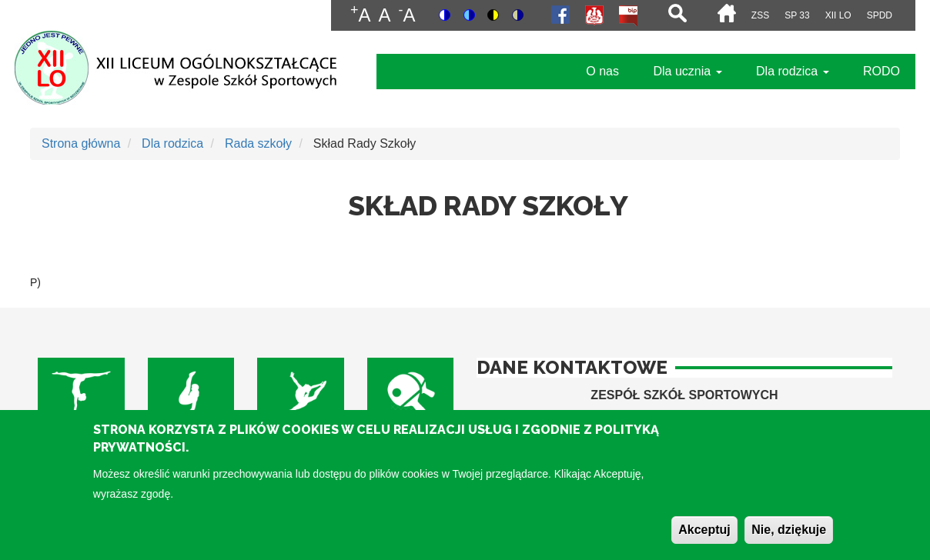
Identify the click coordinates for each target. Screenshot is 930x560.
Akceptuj (704, 538)
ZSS (760, 15)
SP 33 (797, 15)
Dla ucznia (687, 71)
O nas (602, 71)
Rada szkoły (258, 143)
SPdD (880, 15)
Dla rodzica (792, 71)
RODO (881, 71)
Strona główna (81, 143)
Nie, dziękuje (789, 538)
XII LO (838, 15)
